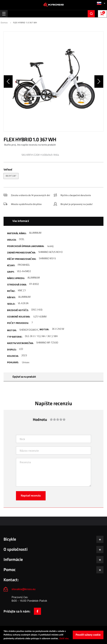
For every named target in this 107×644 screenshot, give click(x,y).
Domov (4, 23)
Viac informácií (21, 221)
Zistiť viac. (64, 638)
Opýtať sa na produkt (24, 377)
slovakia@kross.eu (24, 589)
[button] (101, 3)
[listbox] (53, 176)
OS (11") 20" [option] (11, 176)
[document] (53, 635)
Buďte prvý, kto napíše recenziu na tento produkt (30, 145)
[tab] (53, 221)
